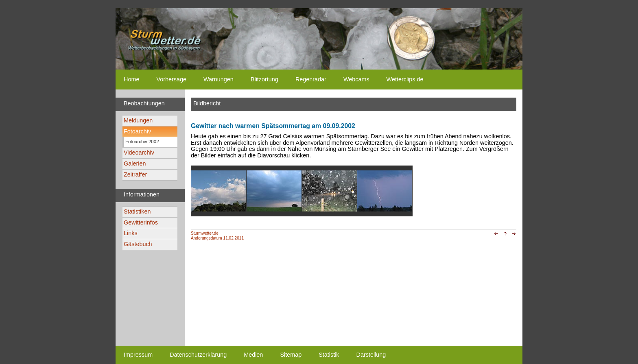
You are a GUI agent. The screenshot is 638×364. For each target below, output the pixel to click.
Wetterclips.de (405, 79)
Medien (253, 355)
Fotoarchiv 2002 (142, 142)
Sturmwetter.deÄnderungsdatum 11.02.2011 (217, 235)
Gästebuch (138, 244)
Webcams (356, 79)
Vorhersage (171, 79)
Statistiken (137, 211)
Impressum (138, 355)
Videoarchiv (139, 153)
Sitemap (291, 355)
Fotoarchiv (137, 131)
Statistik (329, 355)
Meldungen (138, 120)
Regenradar (311, 79)
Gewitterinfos (141, 222)
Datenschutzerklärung (198, 355)
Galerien (135, 163)
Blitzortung (264, 79)
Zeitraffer (135, 174)
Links (131, 233)
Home (131, 79)
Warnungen (218, 79)
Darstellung (371, 355)
